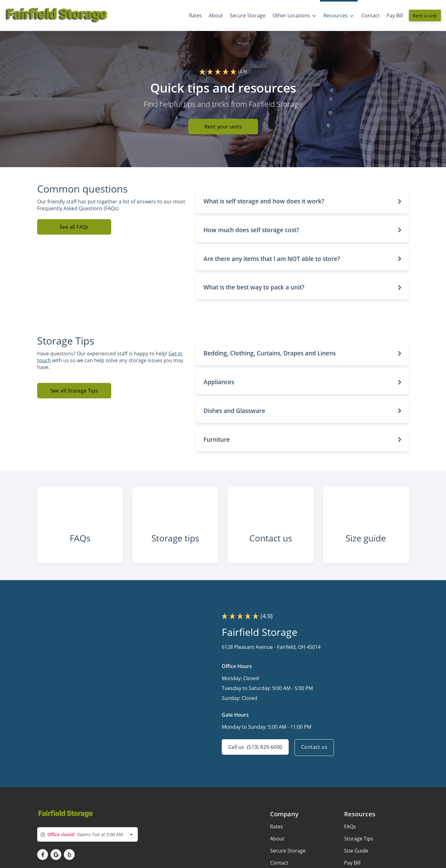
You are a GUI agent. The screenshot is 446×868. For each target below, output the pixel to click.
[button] (303, 201)
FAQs (350, 834)
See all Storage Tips (74, 391)
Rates (277, 834)
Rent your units (223, 127)
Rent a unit (425, 16)
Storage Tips (359, 846)
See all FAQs (74, 227)
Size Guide (356, 858)
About (277, 846)
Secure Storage (288, 858)
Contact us (316, 755)
